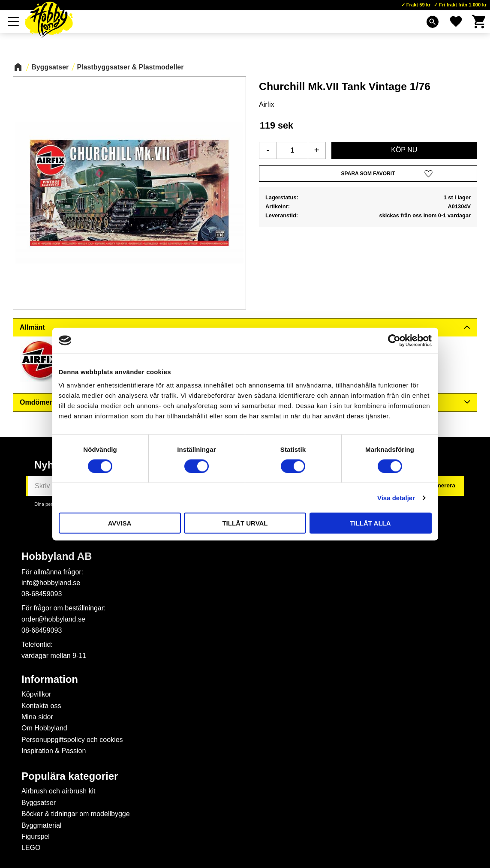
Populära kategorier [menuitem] (70, 776)
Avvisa (120, 523)
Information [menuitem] (50, 679)
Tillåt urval (245, 523)
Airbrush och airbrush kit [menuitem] (59, 791)
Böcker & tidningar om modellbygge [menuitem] (76, 814)
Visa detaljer (396, 497)
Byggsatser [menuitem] (39, 803)
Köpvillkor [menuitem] (36, 694)
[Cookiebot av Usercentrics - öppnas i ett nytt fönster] (394, 340)
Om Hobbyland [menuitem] (44, 728)
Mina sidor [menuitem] (37, 717)
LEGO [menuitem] (31, 848)
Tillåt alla (370, 523)
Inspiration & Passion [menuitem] (54, 751)
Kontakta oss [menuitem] (41, 706)
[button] (14, 21)
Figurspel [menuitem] (36, 836)
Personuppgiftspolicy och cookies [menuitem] (72, 740)
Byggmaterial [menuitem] (41, 825)
